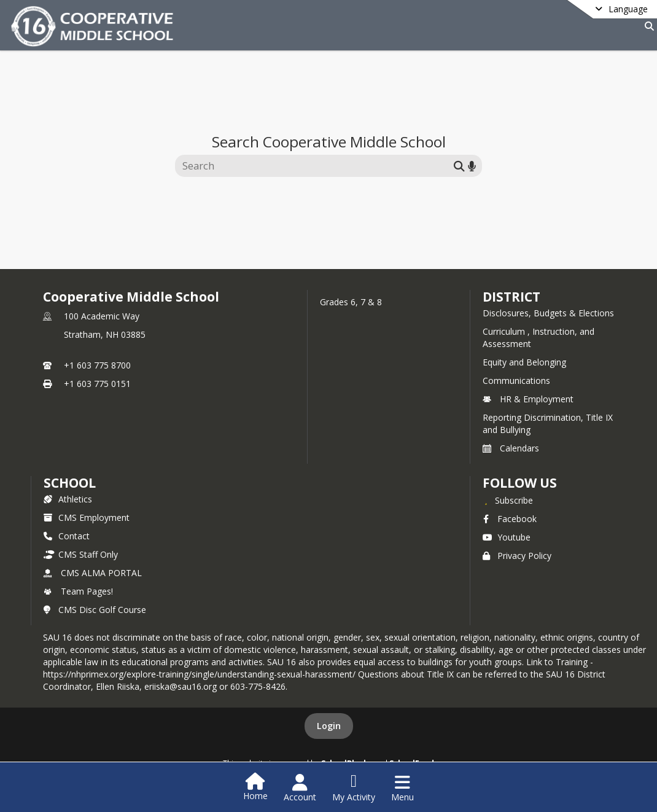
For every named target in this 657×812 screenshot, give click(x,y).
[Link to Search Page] (647, 26)
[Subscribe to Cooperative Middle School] (508, 500)
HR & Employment (528, 399)
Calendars (511, 448)
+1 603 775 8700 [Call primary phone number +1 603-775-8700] (97, 365)
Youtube (507, 537)
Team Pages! (78, 591)
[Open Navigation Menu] (402, 788)
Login (329, 726)
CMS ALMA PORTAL (93, 573)
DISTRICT (511, 297)
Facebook (510, 519)
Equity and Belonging (524, 362)
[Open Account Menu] (300, 788)
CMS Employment (87, 517)
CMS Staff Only (81, 554)
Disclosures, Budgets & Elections (548, 313)
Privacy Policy (517, 556)
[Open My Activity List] (354, 788)
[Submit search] (459, 166)
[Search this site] (316, 166)
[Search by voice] (472, 166)
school (70, 483)
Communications (516, 381)
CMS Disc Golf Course (95, 610)
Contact (67, 536)
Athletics (68, 499)
